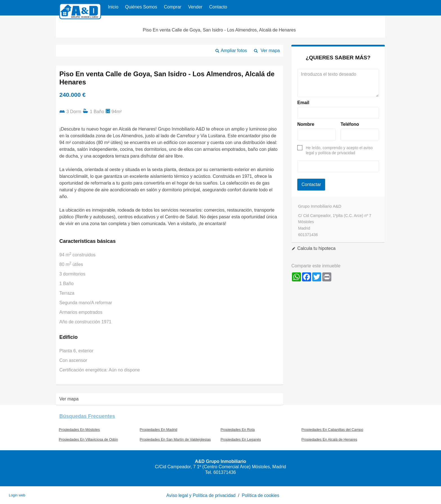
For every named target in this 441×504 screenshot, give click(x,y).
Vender (195, 7)
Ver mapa (270, 51)
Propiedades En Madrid (159, 430)
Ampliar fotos (234, 51)
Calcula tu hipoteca (316, 248)
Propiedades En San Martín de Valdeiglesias (175, 439)
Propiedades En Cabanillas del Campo (332, 430)
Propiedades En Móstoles (79, 430)
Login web (17, 495)
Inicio (113, 7)
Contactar (311, 184)
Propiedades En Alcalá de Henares (329, 439)
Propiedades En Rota (238, 430)
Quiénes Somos (141, 7)
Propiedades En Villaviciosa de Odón (88, 439)
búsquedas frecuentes (87, 416)
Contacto (218, 7)
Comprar (173, 7)
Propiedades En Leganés (241, 439)
